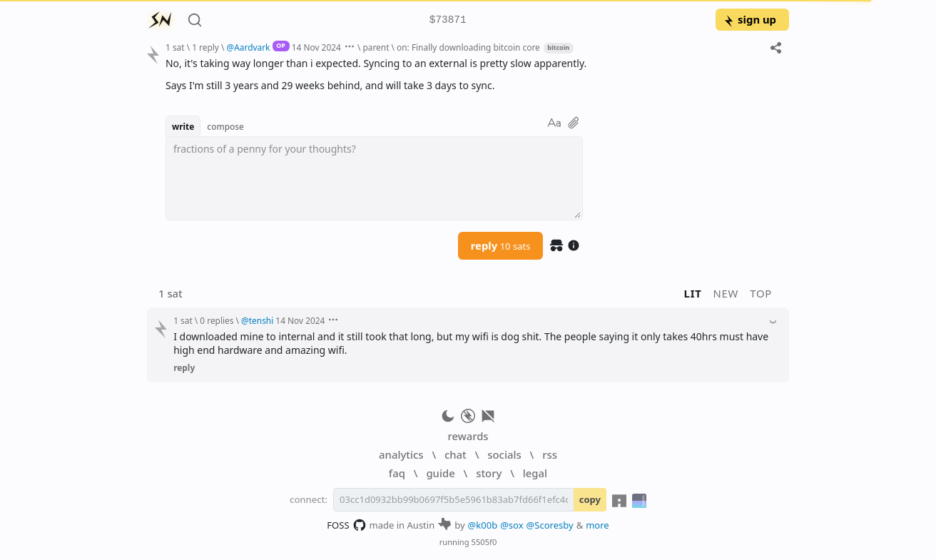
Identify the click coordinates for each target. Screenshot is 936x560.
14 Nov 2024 (316, 47)
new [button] (726, 293)
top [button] (761, 293)
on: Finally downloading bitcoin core (468, 47)
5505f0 (484, 542)
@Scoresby (550, 525)
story (489, 473)
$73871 (448, 20)
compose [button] (225, 126)
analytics (401, 454)
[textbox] (374, 178)
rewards (468, 436)
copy (590, 499)
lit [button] (693, 293)
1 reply (205, 47)
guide (440, 473)
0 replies (217, 320)
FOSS (346, 525)
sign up (749, 19)
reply (501, 245)
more (597, 525)
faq (397, 473)
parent (376, 47)
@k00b (483, 525)
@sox (512, 525)
